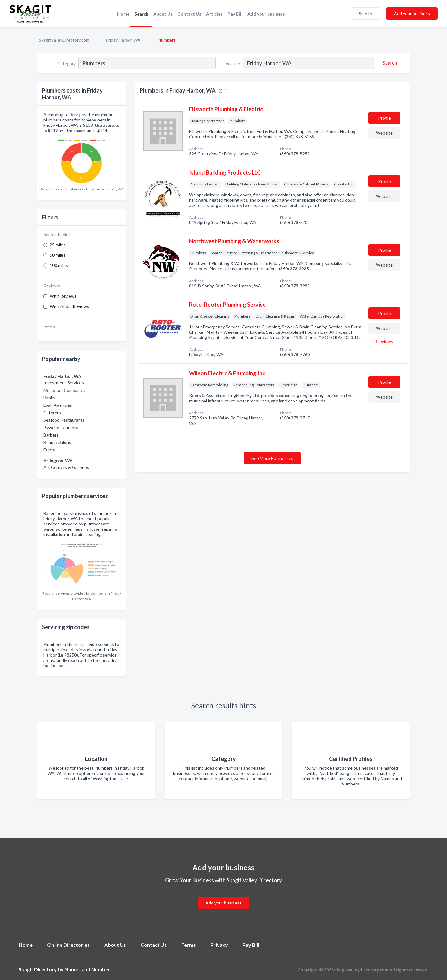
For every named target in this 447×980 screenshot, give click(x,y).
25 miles (58, 245)
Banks (49, 398)
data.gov (78, 114)
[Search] (389, 63)
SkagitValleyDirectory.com (64, 40)
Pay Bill (235, 14)
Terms (189, 945)
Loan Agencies (58, 405)
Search (141, 14)
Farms (49, 450)
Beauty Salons (57, 442)
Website (384, 133)
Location (232, 64)
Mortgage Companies (64, 390)
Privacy (219, 945)
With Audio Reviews (69, 306)
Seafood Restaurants (64, 420)
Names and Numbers (89, 969)
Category (67, 64)
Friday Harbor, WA (123, 40)
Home (123, 14)
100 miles (59, 265)
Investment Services (64, 383)
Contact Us (189, 14)
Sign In (366, 14)
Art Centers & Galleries (66, 467)
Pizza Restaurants (61, 427)
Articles (214, 14)
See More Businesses (272, 458)
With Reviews (63, 296)
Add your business (266, 14)
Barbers (51, 435)
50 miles (58, 255)
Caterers (52, 412)
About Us (163, 14)
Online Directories (68, 945)
